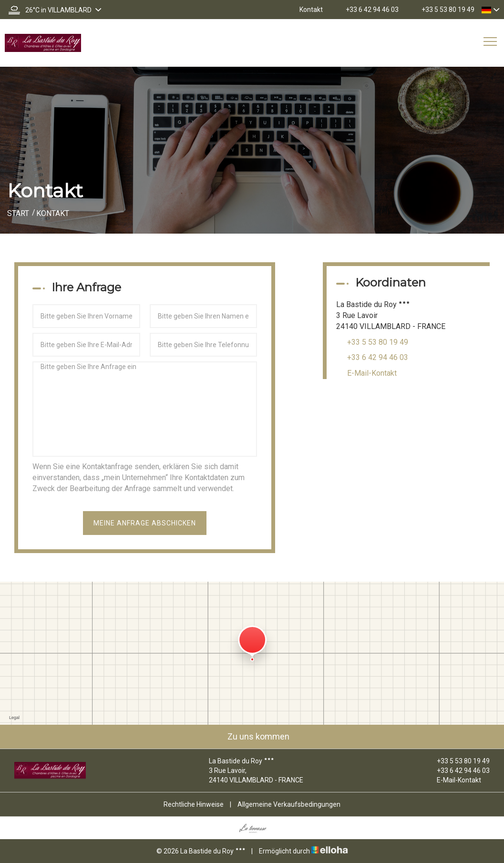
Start (18, 213)
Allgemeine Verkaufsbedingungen (289, 804)
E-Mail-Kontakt (372, 373)
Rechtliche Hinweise (194, 804)
